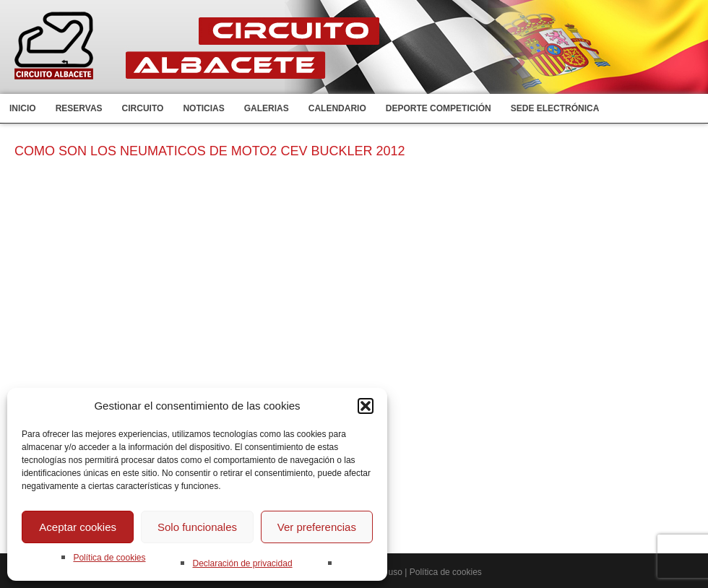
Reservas (79, 108)
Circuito (143, 108)
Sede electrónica (555, 108)
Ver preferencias (317, 527)
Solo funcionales (197, 527)
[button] (366, 406)
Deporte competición (439, 108)
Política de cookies (109, 558)
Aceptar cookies (78, 527)
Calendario (337, 108)
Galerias (267, 108)
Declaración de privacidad (242, 563)
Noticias (203, 108)
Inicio (23, 108)
